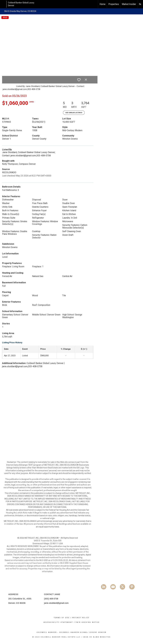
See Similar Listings (74, 113)
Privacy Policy (81, 618)
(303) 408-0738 (51, 599)
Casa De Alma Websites (97, 637)
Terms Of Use (62, 618)
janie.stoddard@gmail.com (56, 603)
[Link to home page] (4, 4)
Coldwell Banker (47, 632)
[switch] (79, 80)
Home (103, 4)
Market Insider (129, 4)
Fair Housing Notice (88, 622)
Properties (114, 4)
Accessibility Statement (58, 622)
